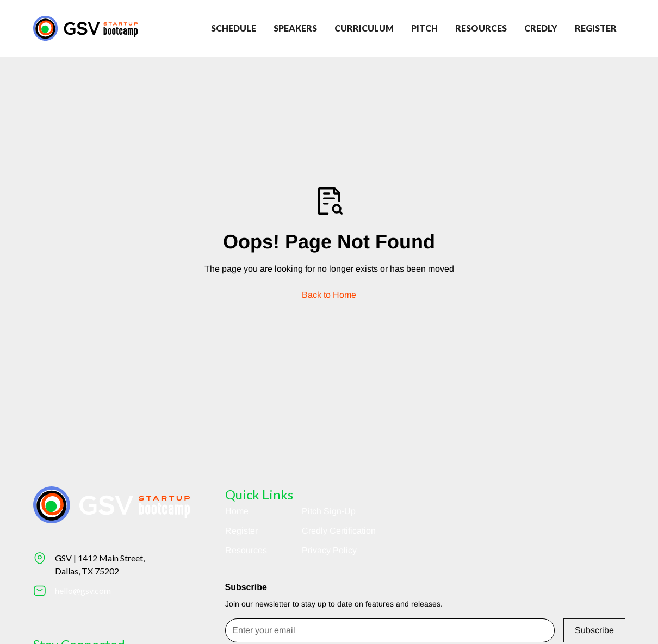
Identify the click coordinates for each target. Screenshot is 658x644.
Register (241, 531)
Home (237, 511)
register (596, 28)
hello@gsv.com (83, 590)
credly (541, 28)
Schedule (234, 28)
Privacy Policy (329, 550)
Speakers (295, 28)
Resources (481, 28)
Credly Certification (339, 531)
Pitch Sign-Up (329, 511)
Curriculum (364, 28)
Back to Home (329, 295)
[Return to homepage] (85, 28)
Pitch (424, 28)
